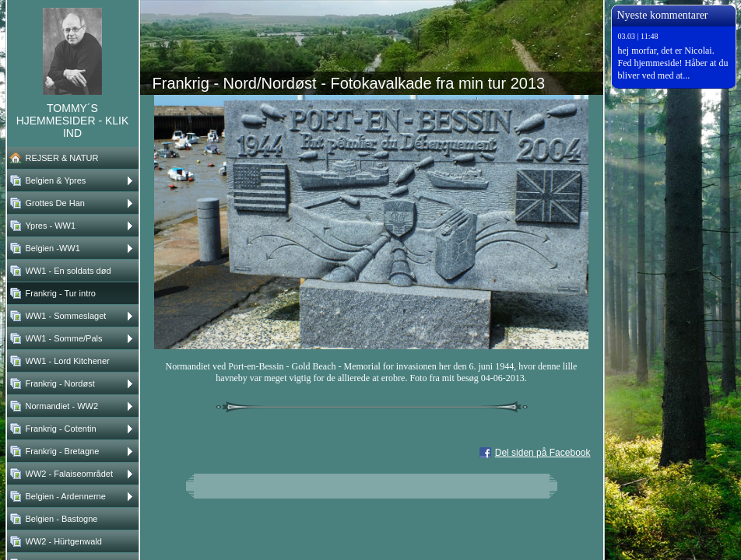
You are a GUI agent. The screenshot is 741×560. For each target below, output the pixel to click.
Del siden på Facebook (543, 453)
